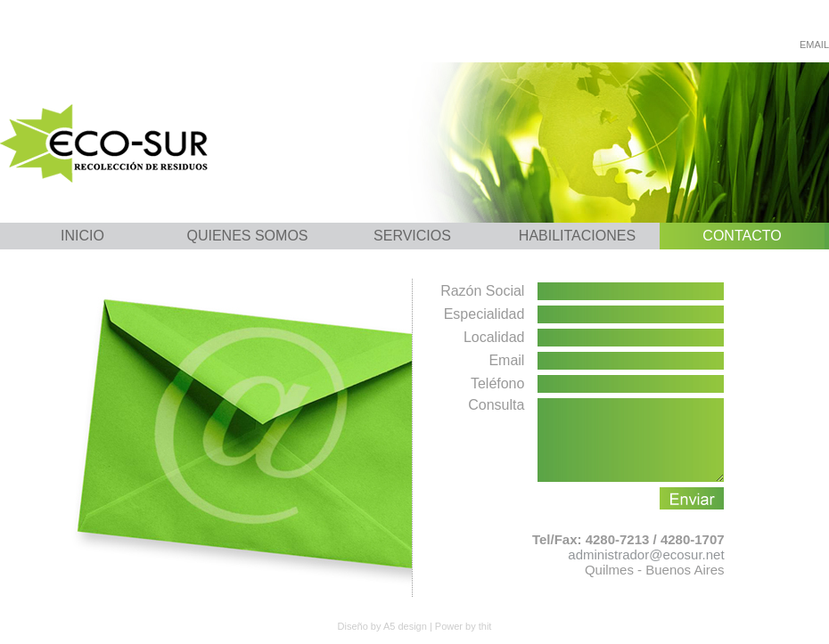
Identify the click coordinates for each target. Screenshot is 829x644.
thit (485, 626)
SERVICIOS (412, 236)
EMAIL (814, 45)
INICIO (82, 236)
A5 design (405, 626)
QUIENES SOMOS (247, 236)
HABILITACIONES (577, 236)
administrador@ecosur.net (646, 571)
